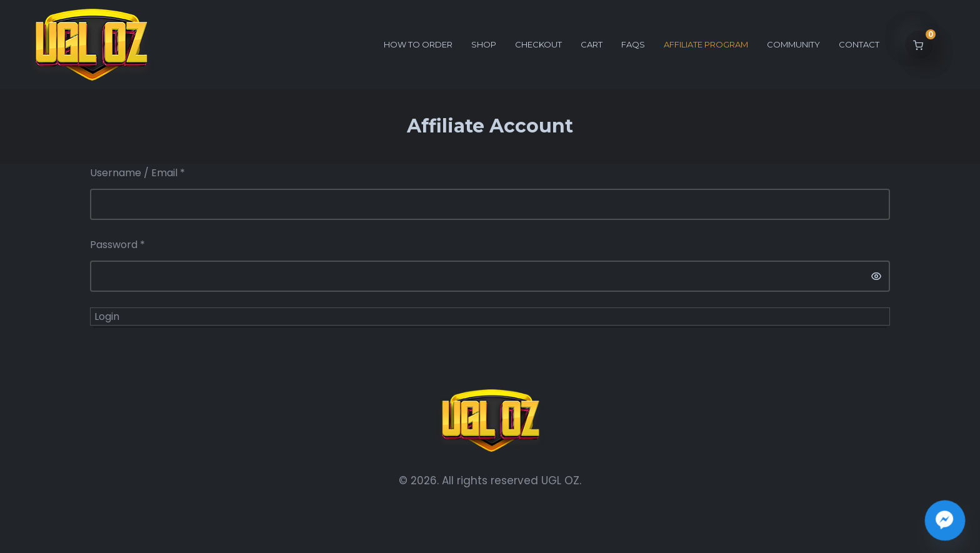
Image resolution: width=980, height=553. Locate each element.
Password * (117, 245)
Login (107, 316)
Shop (484, 44)
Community (793, 44)
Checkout (538, 44)
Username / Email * (137, 173)
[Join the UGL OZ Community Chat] (945, 521)
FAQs (633, 44)
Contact (859, 44)
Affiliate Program (706, 44)
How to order (418, 44)
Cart (592, 44)
